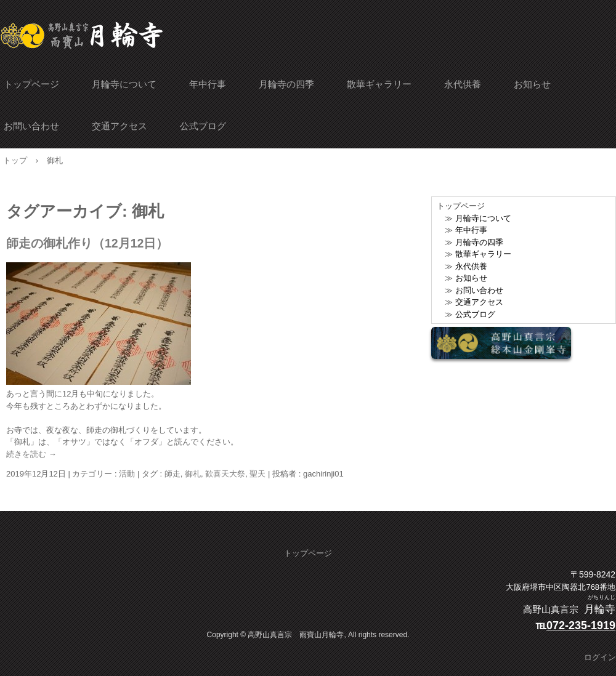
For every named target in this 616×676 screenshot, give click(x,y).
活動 (127, 474)
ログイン (600, 657)
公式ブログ (203, 126)
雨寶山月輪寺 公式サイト (82, 36)
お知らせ (532, 84)
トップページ (31, 84)
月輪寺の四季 (286, 84)
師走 (172, 474)
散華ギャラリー (379, 84)
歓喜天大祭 (225, 474)
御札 (193, 474)
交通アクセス (120, 126)
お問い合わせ (31, 126)
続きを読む (31, 454)
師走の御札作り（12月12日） (87, 243)
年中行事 (208, 84)
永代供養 (463, 84)
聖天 (257, 474)
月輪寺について (124, 84)
